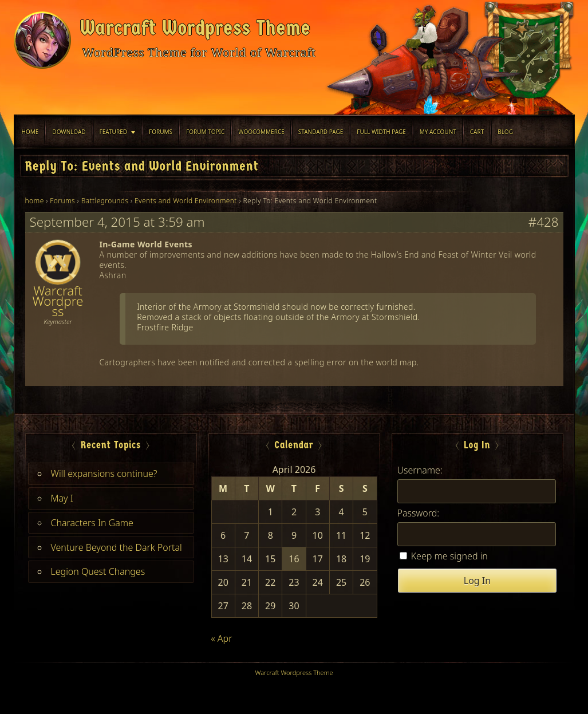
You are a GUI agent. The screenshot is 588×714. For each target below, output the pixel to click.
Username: (420, 470)
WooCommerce (261, 132)
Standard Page (321, 132)
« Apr (222, 638)
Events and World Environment (186, 201)
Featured (113, 132)
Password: (419, 513)
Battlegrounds (105, 201)
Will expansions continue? (104, 474)
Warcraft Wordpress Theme (196, 28)
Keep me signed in (449, 556)
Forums (161, 132)
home (35, 201)
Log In (477, 581)
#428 (544, 222)
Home (30, 132)
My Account (438, 132)
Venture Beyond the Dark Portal (117, 547)
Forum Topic (205, 132)
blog (505, 132)
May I (62, 498)
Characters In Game (92, 523)
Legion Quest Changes (98, 571)
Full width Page (381, 132)
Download (69, 132)
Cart (477, 132)
